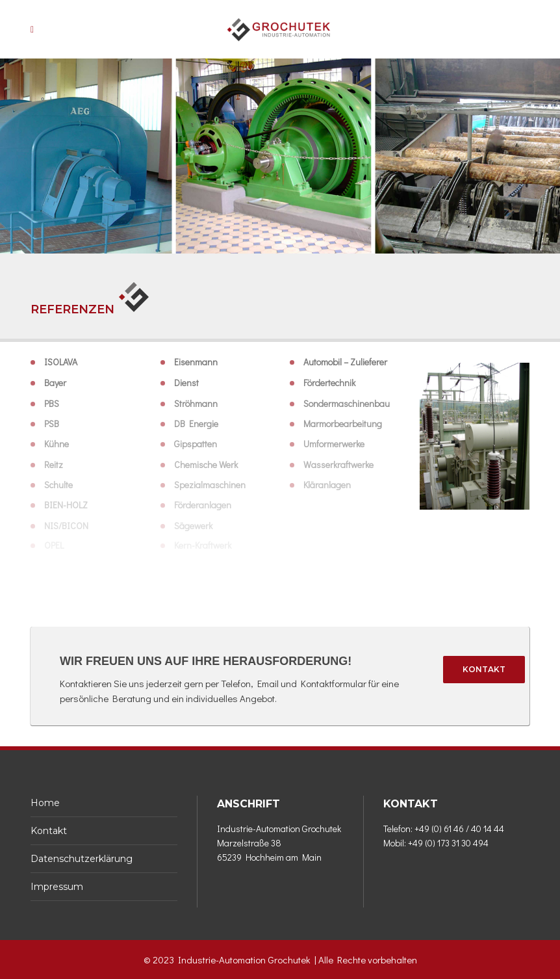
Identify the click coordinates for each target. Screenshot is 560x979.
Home (45, 803)
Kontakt (484, 669)
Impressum (57, 887)
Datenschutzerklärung (82, 859)
